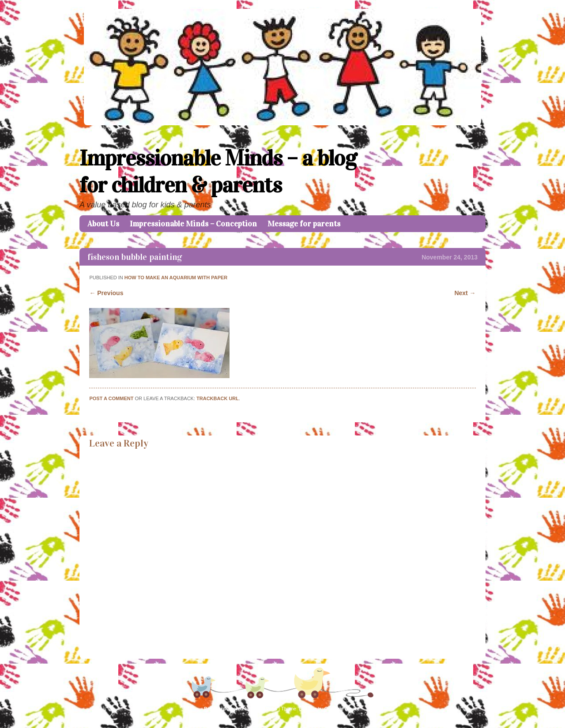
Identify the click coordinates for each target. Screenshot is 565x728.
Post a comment (111, 398)
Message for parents (304, 224)
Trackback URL (218, 398)
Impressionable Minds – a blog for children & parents (218, 172)
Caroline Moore (342, 709)
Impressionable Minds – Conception (193, 224)
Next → (465, 293)
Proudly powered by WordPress (241, 709)
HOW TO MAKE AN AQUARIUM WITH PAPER (176, 278)
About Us (103, 224)
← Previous (106, 293)
